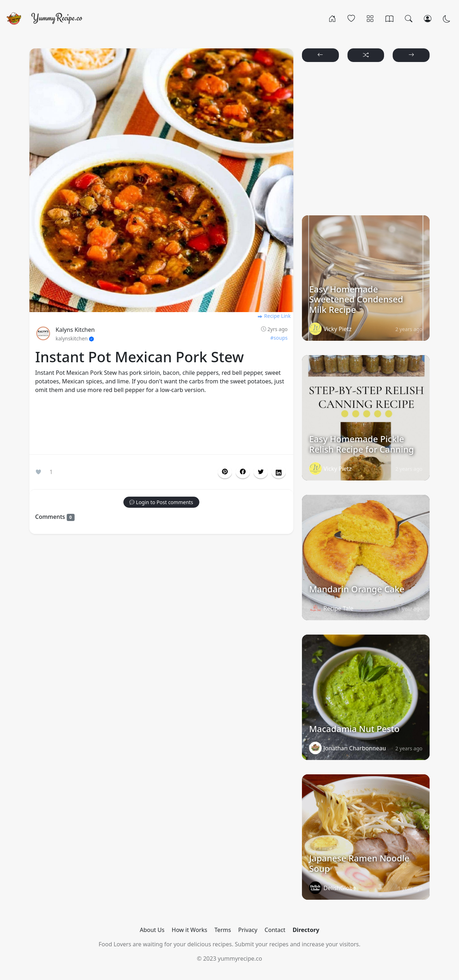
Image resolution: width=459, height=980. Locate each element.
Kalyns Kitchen (75, 330)
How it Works (190, 930)
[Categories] (370, 18)
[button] (243, 472)
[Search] (409, 18)
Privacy (248, 930)
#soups (279, 338)
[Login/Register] (428, 18)
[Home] (332, 18)
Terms (223, 930)
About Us (152, 930)
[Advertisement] (161, 426)
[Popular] (351, 18)
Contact (275, 930)
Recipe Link (274, 316)
